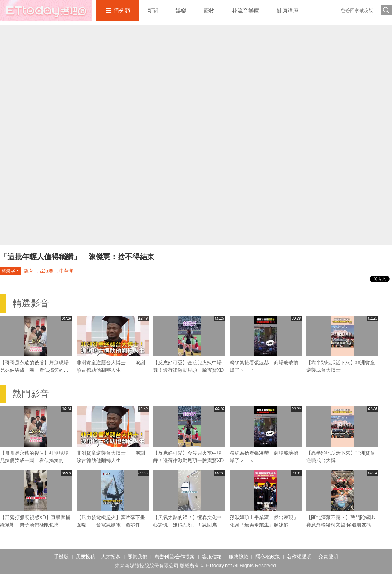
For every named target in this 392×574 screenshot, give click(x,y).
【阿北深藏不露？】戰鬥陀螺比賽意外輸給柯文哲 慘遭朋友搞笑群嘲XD (341, 525)
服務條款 (239, 557)
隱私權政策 (268, 557)
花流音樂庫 (246, 11)
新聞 (153, 11)
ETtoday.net (219, 566)
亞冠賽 (46, 271)
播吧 (46, 11)
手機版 (61, 557)
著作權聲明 (299, 557)
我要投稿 (85, 557)
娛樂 (181, 11)
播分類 (122, 11)
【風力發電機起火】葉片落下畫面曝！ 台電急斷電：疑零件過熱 (111, 525)
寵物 (209, 11)
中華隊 (66, 271)
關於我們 (138, 557)
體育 (29, 271)
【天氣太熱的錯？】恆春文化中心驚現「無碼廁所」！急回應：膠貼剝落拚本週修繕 (187, 525)
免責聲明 (328, 557)
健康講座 (288, 11)
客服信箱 (212, 557)
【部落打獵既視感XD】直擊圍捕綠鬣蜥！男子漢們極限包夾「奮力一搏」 (35, 525)
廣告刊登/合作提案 (175, 557)
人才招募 (111, 557)
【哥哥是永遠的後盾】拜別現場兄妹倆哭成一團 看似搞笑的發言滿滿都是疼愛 (34, 370)
